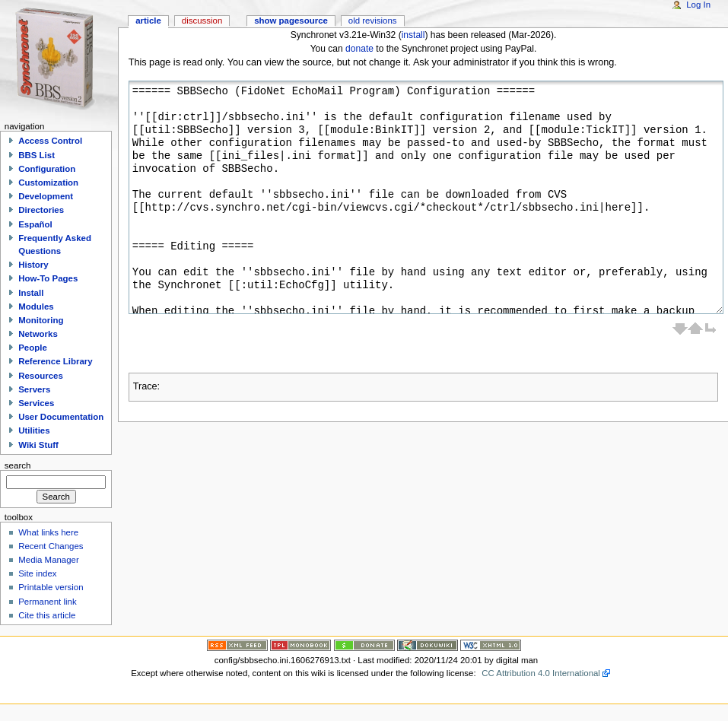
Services (36, 403)
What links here (48, 532)
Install (31, 293)
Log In (698, 5)
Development (46, 196)
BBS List (37, 155)
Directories (41, 210)
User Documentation (61, 417)
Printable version (51, 587)
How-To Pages (48, 278)
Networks (38, 334)
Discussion (202, 21)
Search (18, 465)
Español (35, 224)
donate (359, 49)
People (33, 348)
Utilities (34, 430)
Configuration (47, 169)
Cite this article (47, 615)
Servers (34, 389)
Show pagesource (291, 21)
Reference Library (55, 361)
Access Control (50, 141)
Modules (36, 307)
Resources (41, 376)
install (413, 35)
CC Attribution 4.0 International (541, 673)
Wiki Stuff (38, 445)
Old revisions (373, 21)
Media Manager (49, 560)
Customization (48, 183)
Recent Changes (51, 546)
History (33, 265)
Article (148, 21)
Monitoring (41, 320)
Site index (37, 573)
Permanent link (47, 602)
